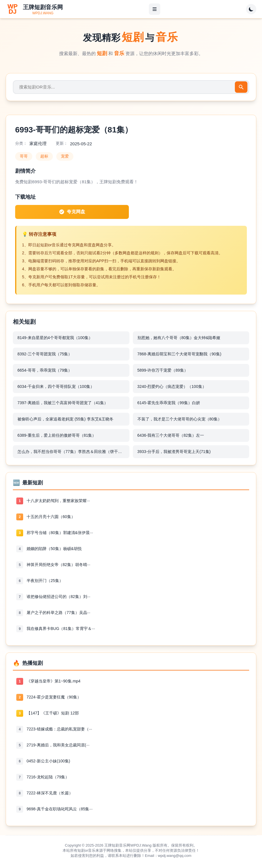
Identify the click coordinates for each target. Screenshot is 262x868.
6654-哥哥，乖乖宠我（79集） (45, 370)
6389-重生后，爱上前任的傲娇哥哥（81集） (57, 435)
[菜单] (155, 9)
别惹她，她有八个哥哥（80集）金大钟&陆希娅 (179, 338)
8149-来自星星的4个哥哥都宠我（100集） (55, 338)
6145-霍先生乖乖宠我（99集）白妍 (169, 403)
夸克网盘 (72, 212)
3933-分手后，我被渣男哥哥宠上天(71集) (174, 452)
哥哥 (24, 156)
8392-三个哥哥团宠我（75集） (45, 354)
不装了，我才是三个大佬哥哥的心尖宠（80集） (180, 419)
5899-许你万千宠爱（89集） (163, 370)
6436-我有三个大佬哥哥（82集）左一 (171, 435)
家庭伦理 (38, 143)
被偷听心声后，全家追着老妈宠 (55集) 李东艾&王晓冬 (65, 419)
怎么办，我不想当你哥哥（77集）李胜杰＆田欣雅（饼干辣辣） (73, 452)
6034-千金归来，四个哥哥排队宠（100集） (56, 386)
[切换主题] (251, 9)
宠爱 (65, 156)
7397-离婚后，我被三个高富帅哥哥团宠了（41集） (63, 403)
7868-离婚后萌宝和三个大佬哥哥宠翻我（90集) (179, 354)
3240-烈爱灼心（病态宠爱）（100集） (172, 386)
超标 (44, 156)
